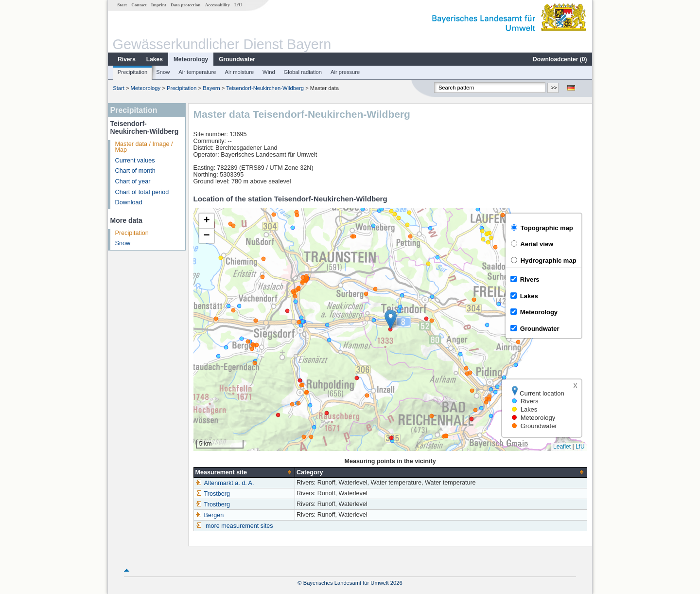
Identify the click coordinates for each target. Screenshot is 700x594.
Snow (163, 72)
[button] (391, 319)
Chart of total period (142, 192)
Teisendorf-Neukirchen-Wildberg (265, 88)
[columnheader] (244, 472)
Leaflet (562, 447)
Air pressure (345, 72)
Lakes (155, 59)
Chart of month (135, 171)
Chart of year (133, 181)
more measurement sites (239, 526)
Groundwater (237, 59)
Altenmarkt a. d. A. (225, 483)
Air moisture (239, 72)
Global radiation (303, 72)
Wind (269, 72)
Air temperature (197, 72)
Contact (139, 5)
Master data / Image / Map (144, 147)
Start (122, 5)
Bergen (210, 515)
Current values (135, 161)
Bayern (211, 88)
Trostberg (213, 494)
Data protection (185, 5)
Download (129, 202)
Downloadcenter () (560, 59)
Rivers (127, 59)
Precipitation (133, 72)
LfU (238, 5)
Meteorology (191, 59)
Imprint (159, 5)
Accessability (218, 5)
